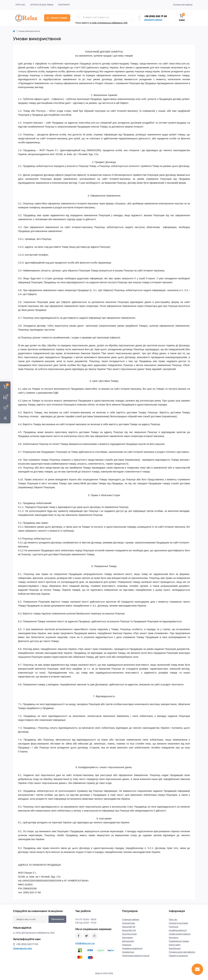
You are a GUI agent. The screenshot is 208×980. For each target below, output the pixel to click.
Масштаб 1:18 (129, 927)
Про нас (20, 5)
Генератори (128, 952)
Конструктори (129, 934)
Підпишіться (57, 919)
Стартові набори (131, 919)
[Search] (79, 17)
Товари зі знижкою (178, 956)
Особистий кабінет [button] (183, 5)
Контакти (64, 5)
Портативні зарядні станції (136, 956)
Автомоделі (128, 941)
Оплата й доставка (42, 5)
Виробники (175, 948)
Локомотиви (128, 923)
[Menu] (57, 18)
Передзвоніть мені (22, 948)
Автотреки (127, 938)
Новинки (127, 945)
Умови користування (180, 934)
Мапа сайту (175, 945)
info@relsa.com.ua (85, 943)
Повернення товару (179, 941)
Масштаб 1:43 (129, 930)
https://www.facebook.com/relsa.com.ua (79, 936)
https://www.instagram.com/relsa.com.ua (94, 936)
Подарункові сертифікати (182, 952)
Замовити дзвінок (153, 20)
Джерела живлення (132, 948)
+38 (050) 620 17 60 (156, 16)
